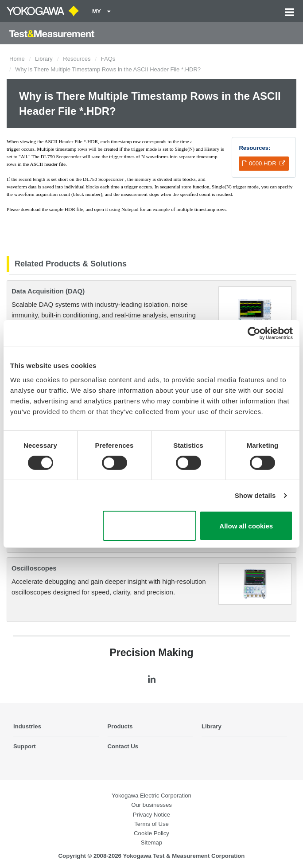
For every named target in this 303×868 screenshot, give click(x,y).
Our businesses (151, 805)
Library (44, 59)
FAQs (108, 59)
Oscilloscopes (34, 568)
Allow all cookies (246, 526)
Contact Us (123, 746)
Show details (255, 495)
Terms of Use (151, 824)
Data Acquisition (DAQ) (48, 291)
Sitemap (151, 843)
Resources (77, 59)
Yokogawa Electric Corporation (151, 796)
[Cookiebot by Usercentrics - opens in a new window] (254, 333)
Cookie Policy (151, 833)
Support (25, 746)
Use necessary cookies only (150, 526)
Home (17, 59)
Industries (27, 726)
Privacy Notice (151, 815)
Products (120, 726)
